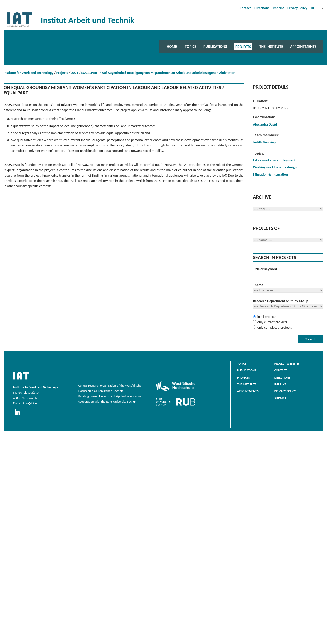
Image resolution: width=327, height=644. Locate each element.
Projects (243, 47)
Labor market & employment (274, 160)
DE (313, 8)
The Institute (271, 47)
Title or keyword (265, 269)
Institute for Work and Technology (28, 73)
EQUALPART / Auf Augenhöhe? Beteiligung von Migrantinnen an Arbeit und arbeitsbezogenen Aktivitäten (158, 73)
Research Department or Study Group (281, 301)
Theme (258, 285)
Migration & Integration (270, 174)
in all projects (266, 317)
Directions (262, 8)
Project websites (287, 364)
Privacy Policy (297, 8)
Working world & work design (275, 167)
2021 (75, 73)
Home (172, 47)
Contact (245, 8)
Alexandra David (265, 124)
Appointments (303, 47)
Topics (191, 47)
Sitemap (280, 398)
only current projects (272, 322)
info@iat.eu (31, 403)
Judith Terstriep (264, 142)
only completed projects (274, 327)
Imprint (278, 8)
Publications (215, 47)
